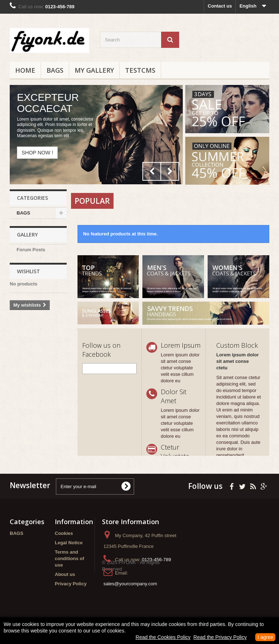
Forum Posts (31, 253)
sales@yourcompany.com (130, 584)
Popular (92, 201)
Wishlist (28, 278)
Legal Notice (69, 543)
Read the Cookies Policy (163, 637)
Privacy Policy (71, 584)
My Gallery (94, 70)
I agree (265, 637)
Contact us (220, 6)
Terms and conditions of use (70, 559)
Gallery (27, 238)
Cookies (64, 533)
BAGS (55, 70)
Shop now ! (37, 153)
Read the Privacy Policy (220, 637)
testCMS (140, 70)
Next (170, 171)
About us (65, 574)
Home (25, 70)
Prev (152, 171)
